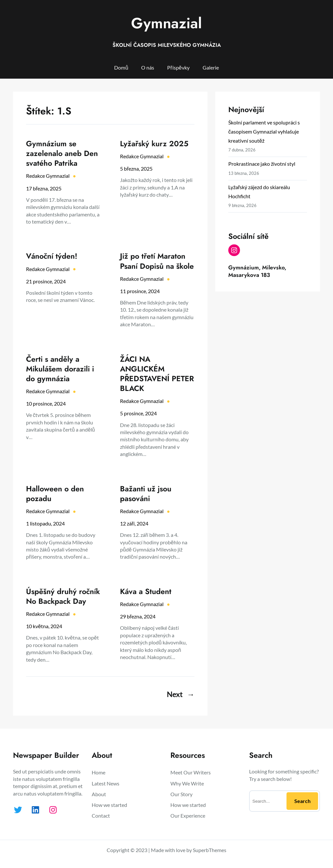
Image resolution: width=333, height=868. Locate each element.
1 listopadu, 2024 (45, 523)
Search (302, 801)
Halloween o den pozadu (55, 494)
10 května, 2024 (44, 626)
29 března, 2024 (138, 616)
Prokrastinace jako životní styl (262, 164)
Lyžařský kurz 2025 (154, 144)
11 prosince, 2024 (140, 291)
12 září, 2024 (134, 523)
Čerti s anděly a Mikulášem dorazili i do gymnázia (60, 369)
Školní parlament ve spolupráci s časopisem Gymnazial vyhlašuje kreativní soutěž (264, 131)
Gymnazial (166, 23)
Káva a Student (146, 591)
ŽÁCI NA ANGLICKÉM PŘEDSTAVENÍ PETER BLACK (157, 374)
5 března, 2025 (136, 168)
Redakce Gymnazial (48, 176)
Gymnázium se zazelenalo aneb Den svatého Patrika (62, 153)
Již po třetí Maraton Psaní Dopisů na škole (157, 261)
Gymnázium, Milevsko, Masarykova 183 (257, 271)
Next (181, 694)
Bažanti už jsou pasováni (146, 494)
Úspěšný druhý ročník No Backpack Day (63, 596)
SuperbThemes (210, 850)
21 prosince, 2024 (46, 281)
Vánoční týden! (52, 256)
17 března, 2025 (44, 188)
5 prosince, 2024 (138, 413)
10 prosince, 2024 (46, 403)
